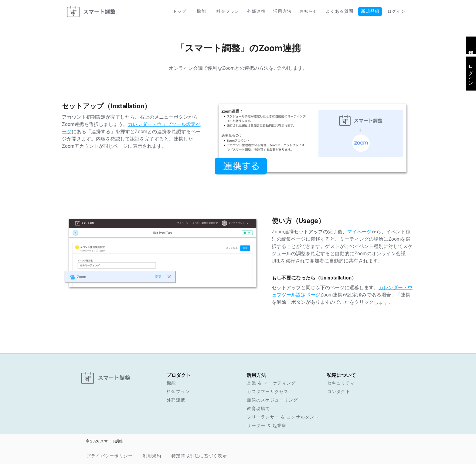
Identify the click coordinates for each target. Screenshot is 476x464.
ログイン (471, 73)
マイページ (359, 232)
